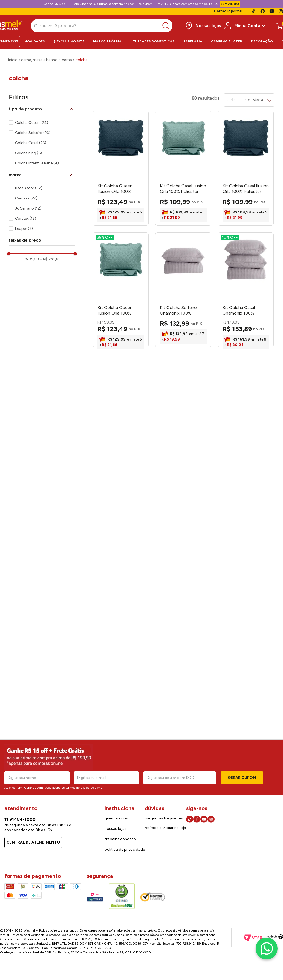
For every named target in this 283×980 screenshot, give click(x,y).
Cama (67, 58)
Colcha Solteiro (33, 131)
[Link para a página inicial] (13, 58)
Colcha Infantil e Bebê (37, 161)
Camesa (26, 196)
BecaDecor (29, 186)
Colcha (82, 58)
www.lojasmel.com (202, 935)
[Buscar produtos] (137, 25)
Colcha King (28, 151)
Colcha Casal (31, 141)
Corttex (26, 217)
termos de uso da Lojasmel (84, 788)
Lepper (24, 227)
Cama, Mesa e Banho (39, 58)
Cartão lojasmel (228, 11)
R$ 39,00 (31, 257)
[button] (42, 107)
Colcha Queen (32, 121)
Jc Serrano (28, 206)
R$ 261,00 (50, 257)
